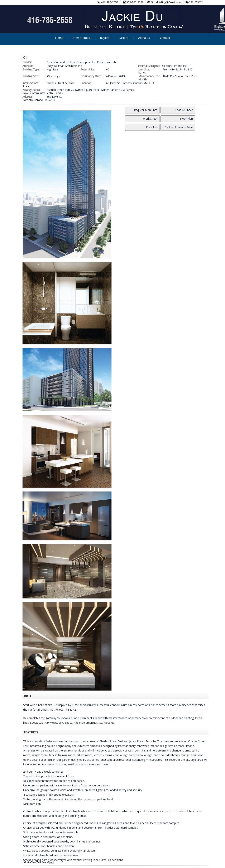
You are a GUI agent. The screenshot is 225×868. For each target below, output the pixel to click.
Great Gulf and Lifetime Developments (71, 62)
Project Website (107, 62)
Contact (165, 38)
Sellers (124, 38)
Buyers (105, 38)
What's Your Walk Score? (39, 862)
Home (59, 38)
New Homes (82, 38)
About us (144, 38)
